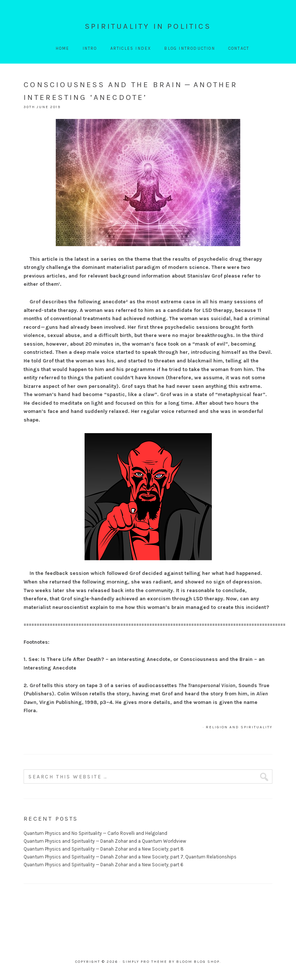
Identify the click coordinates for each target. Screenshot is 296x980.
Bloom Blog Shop (198, 962)
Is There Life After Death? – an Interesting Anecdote (106, 659)
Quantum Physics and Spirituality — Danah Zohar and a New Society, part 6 (103, 865)
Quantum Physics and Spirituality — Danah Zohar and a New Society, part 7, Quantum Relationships (130, 857)
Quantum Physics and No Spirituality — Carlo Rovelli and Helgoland (95, 833)
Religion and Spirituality (239, 727)
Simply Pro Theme (145, 962)
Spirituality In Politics (148, 26)
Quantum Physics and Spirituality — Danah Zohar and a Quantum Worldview (105, 841)
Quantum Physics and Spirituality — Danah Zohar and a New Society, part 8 (104, 849)
